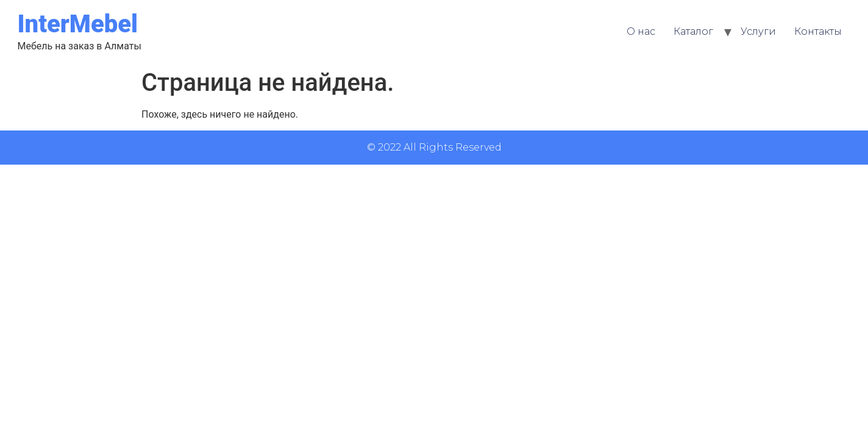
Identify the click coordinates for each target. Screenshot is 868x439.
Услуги (758, 31)
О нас (641, 31)
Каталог (693, 31)
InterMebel (77, 24)
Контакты (818, 31)
